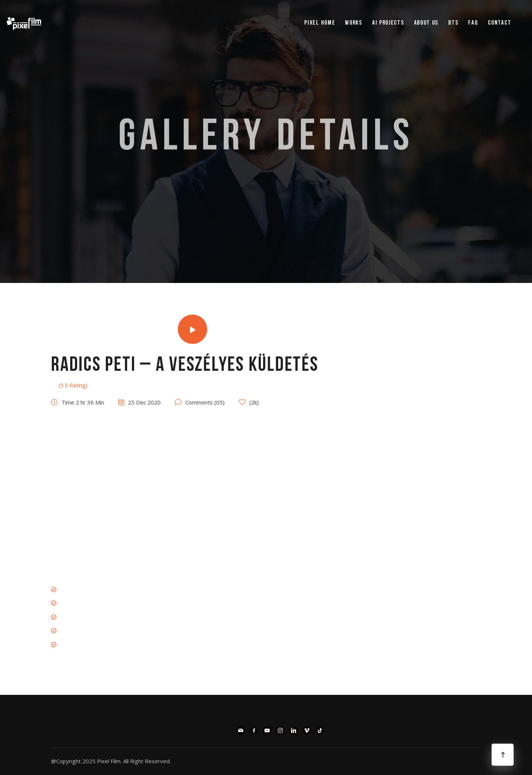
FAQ (473, 23)
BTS (453, 23)
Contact (499, 23)
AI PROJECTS (388, 23)
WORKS (354, 23)
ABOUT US (426, 23)
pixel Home (320, 23)
